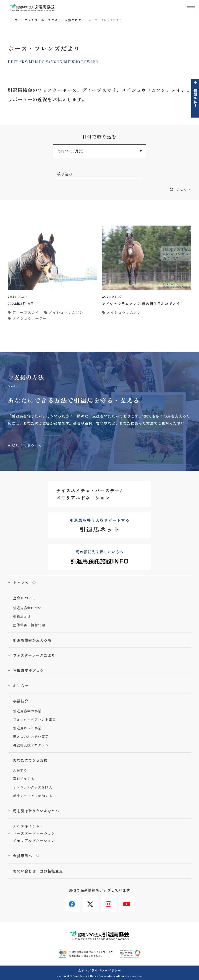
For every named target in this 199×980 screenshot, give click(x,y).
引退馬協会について (29, 608)
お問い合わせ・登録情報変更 (38, 871)
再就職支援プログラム (31, 745)
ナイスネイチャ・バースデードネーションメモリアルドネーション (34, 833)
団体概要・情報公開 (29, 625)
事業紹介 (21, 701)
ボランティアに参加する (33, 796)
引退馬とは (22, 617)
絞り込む (65, 174)
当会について (24, 598)
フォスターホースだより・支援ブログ (53, 20)
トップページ (24, 583)
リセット (184, 189)
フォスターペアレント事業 (34, 720)
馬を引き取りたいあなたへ (36, 811)
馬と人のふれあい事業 (31, 737)
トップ (13, 20)
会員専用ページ (26, 856)
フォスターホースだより (34, 655)
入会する (20, 770)
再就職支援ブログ (28, 670)
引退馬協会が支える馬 (32, 640)
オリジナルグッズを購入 (33, 787)
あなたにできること (25, 445)
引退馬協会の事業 (27, 711)
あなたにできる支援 (30, 760)
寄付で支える (24, 779)
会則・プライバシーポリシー (99, 970)
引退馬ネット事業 (27, 728)
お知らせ (21, 686)
